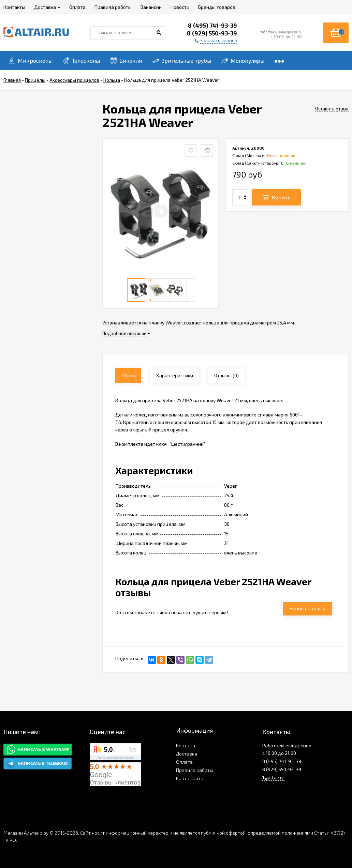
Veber (230, 486)
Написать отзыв (307, 608)
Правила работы (195, 770)
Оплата (184, 762)
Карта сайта (190, 778)
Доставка (187, 754)
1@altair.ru (273, 778)
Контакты (187, 745)
